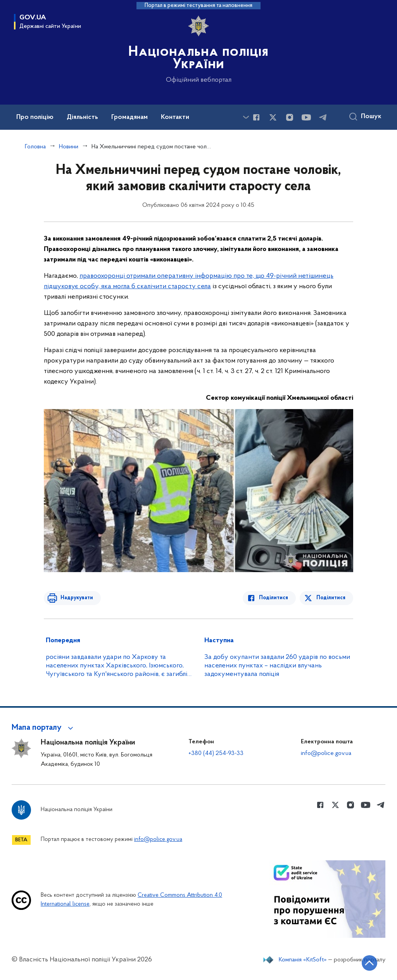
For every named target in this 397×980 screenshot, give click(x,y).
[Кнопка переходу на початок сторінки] (368, 963)
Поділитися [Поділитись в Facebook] (275, 598)
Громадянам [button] (129, 117)
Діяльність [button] (82, 117)
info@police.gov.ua (326, 753)
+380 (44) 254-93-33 (216, 753)
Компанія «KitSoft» (303, 960)
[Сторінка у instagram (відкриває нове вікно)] (290, 117)
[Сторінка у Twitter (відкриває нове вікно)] (273, 117)
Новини (69, 147)
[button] (44, 728)
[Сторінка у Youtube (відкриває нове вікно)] (306, 117)
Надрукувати (76, 598)
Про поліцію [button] (35, 117)
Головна (35, 147)
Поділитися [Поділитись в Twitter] (331, 598)
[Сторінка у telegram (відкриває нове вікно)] (323, 117)
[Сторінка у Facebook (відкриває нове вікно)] (256, 117)
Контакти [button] (175, 117)
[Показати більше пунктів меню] (246, 117)
